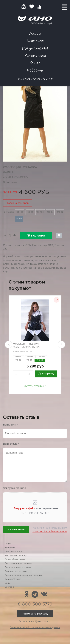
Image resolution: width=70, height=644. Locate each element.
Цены (7, 583)
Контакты (35, 55)
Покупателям (35, 48)
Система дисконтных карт (18, 563)
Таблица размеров (18, 203)
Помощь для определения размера (23, 575)
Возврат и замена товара (18, 567)
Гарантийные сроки (15, 559)
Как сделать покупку (16, 556)
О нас (35, 63)
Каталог (35, 41)
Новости (35, 70)
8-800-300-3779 (35, 79)
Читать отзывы (35, 386)
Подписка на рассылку (35, 614)
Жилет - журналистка (26, 347)
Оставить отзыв (16, 530)
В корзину (36, 236)
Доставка (9, 587)
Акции (35, 33)
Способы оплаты (13, 552)
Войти (47, 6)
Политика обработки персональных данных (35, 628)
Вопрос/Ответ (12, 579)
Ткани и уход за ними (16, 571)
